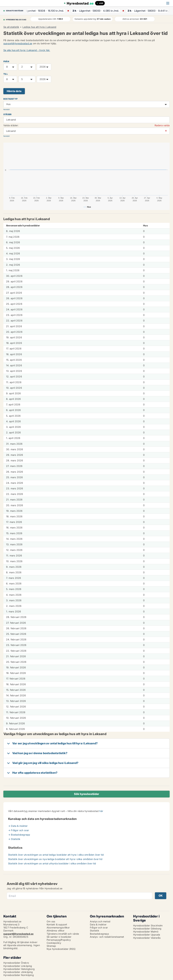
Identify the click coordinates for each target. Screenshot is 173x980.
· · (45, 11)
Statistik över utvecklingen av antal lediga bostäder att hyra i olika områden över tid (56, 855)
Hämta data (14, 91)
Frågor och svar (99, 927)
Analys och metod (100, 921)
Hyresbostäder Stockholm (148, 925)
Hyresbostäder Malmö (146, 932)
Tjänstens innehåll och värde (63, 934)
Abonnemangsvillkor (58, 927)
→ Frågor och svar (18, 830)
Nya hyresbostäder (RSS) (61, 949)
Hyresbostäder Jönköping (18, 972)
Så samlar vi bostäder (59, 937)
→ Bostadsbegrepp (19, 835)
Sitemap (51, 946)
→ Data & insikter (18, 826)
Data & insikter (98, 924)
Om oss (51, 921)
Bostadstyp (10, 99)
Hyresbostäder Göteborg (147, 929)
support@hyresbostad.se (18, 43)
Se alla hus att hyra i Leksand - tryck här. (27, 50)
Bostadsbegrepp (99, 934)
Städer (7, 114)
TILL (6, 74)
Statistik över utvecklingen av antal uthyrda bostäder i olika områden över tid (52, 863)
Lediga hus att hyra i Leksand (39, 27)
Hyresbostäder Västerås (147, 938)
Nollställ (7, 109)
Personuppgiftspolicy (59, 940)
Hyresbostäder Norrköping (19, 975)
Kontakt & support (57, 924)
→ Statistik (14, 839)
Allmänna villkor (55, 931)
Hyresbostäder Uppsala (147, 935)
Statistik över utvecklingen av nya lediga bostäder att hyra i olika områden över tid (55, 859)
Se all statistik (11, 27)
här (101, 811)
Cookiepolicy (54, 943)
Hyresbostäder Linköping (18, 966)
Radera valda (162, 125)
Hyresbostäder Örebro (16, 963)
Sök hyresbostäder (86, 794)
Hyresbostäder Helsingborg (19, 969)
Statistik (95, 931)
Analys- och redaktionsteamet (107, 937)
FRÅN (6, 61)
